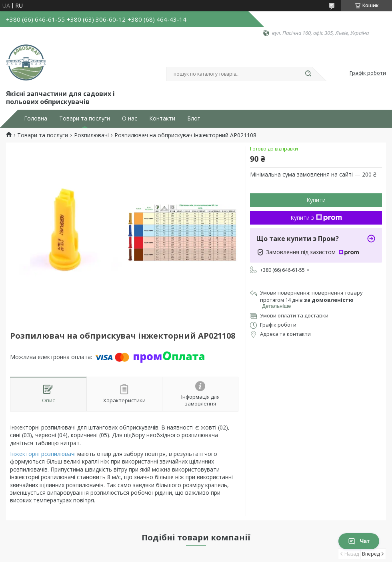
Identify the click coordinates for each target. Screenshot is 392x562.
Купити (316, 200)
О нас (130, 118)
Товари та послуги (85, 118)
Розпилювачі (91, 135)
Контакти (162, 118)
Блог (194, 118)
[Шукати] (308, 74)
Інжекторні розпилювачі (43, 454)
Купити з (316, 218)
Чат (359, 541)
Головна (36, 118)
